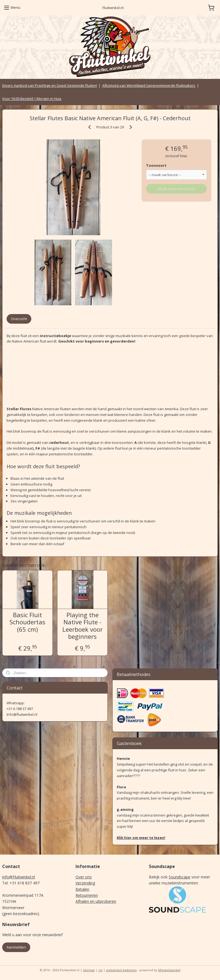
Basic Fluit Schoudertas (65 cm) (27, 622)
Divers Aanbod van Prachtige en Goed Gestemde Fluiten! (50, 85)
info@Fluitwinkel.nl (19, 877)
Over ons (84, 877)
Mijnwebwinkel (169, 970)
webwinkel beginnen (121, 970)
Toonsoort (156, 165)
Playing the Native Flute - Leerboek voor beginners (83, 625)
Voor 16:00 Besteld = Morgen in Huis (32, 99)
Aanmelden (16, 947)
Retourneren (87, 895)
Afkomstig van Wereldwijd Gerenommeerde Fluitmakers (149, 85)
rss (100, 970)
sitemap (89, 970)
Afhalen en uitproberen (96, 901)
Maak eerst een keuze (176, 188)
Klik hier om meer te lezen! (141, 838)
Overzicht (19, 319)
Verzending (85, 883)
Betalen (82, 889)
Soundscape (179, 877)
